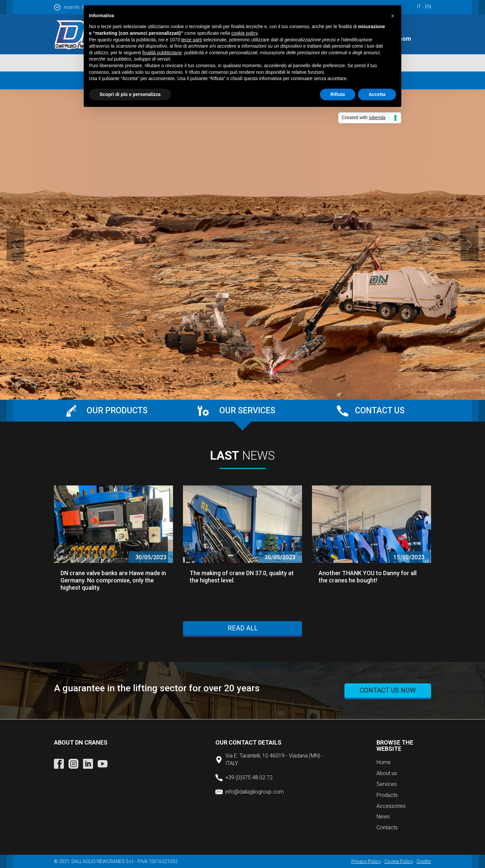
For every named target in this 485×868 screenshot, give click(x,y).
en (428, 7)
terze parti (192, 40)
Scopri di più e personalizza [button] (130, 94)
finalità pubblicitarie (162, 53)
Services (387, 784)
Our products (117, 411)
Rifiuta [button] (338, 94)
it (419, 7)
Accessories (391, 806)
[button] (393, 16)
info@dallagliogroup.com (255, 792)
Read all (243, 628)
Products (387, 795)
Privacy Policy (366, 861)
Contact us (380, 411)
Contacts (387, 827)
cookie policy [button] (244, 33)
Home (384, 762)
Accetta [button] (377, 94)
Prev (16, 245)
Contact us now (388, 690)
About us (387, 773)
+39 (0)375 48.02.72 (249, 777)
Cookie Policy (399, 861)
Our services (247, 411)
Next (469, 245)
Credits (424, 861)
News (383, 817)
